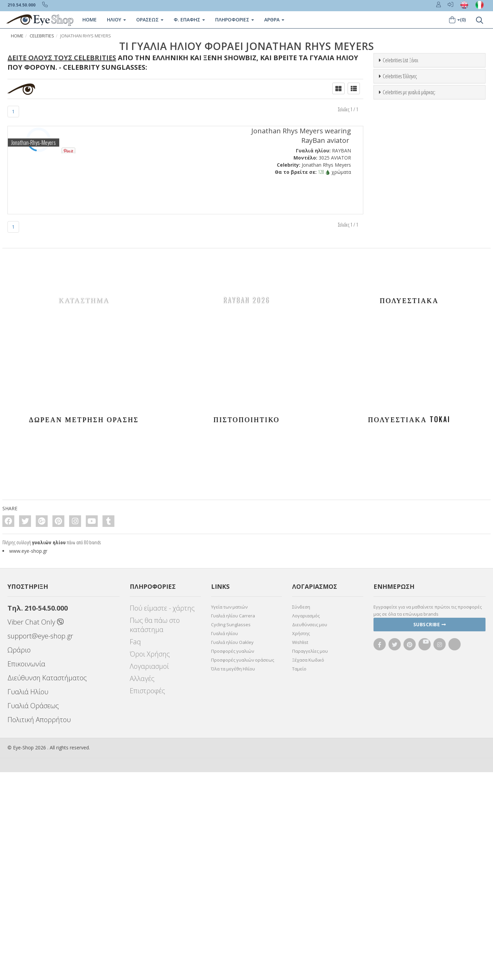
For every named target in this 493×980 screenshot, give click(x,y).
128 (324, 172)
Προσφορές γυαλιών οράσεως (243, 868)
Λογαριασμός (306, 824)
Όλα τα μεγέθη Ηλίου (233, 877)
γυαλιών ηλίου (49, 750)
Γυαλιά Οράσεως (33, 913)
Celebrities (42, 36)
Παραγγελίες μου (310, 859)
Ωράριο (19, 858)
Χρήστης (301, 841)
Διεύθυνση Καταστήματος (47, 886)
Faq (135, 850)
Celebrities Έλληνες (400, 212)
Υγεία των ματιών (229, 815)
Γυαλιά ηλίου (225, 841)
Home (90, 20)
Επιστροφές (147, 899)
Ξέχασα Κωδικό (308, 868)
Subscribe (430, 832)
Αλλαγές (142, 886)
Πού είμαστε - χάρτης (162, 816)
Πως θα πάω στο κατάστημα (155, 833)
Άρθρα (274, 20)
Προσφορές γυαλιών (233, 859)
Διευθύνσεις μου (310, 832)
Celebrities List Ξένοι (401, 60)
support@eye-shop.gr (40, 844)
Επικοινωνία (26, 872)
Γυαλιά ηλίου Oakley (232, 850)
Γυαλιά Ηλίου (28, 900)
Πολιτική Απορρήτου (39, 927)
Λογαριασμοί (149, 874)
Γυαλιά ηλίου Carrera (233, 824)
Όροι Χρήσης (150, 862)
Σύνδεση (301, 815)
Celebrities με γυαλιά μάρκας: (409, 364)
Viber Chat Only (36, 830)
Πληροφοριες (235, 20)
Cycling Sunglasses (231, 832)
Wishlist (300, 850)
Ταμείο (299, 877)
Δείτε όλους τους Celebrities (62, 58)
